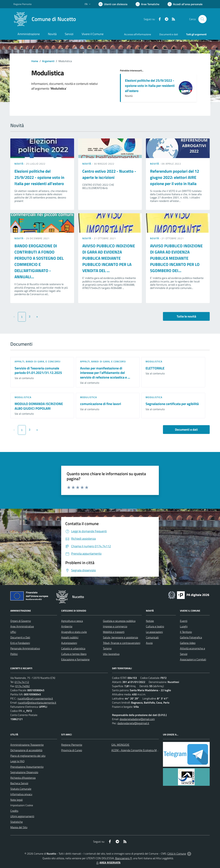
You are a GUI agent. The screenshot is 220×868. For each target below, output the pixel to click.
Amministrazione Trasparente (27, 745)
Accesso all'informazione (138, 34)
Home (35, 61)
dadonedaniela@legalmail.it (133, 723)
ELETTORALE (155, 368)
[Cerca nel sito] (202, 19)
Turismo (107, 648)
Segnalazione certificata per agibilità (172, 404)
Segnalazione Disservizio (24, 772)
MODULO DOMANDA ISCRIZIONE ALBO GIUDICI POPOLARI (39, 406)
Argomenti (48, 61)
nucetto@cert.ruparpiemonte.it (35, 698)
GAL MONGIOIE (120, 745)
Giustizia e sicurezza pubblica (119, 621)
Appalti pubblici (70, 637)
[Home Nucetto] (45, 19)
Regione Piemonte (72, 745)
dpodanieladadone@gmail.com (137, 719)
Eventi (184, 621)
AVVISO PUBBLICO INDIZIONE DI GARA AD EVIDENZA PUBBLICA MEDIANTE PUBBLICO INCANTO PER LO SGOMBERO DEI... (176, 258)
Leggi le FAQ (17, 761)
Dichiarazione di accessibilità (26, 750)
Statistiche (16, 822)
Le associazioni (154, 632)
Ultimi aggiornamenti (22, 816)
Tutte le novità (186, 316)
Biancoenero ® (123, 858)
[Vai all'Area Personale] (185, 4)
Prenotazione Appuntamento (27, 767)
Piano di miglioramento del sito (28, 756)
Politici (14, 654)
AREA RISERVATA (108, 862)
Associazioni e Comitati (193, 659)
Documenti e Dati (20, 637)
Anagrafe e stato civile (74, 632)
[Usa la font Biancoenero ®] (113, 4)
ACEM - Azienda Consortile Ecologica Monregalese (140, 750)
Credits (14, 811)
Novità (19, 164)
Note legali (16, 800)
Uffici (13, 632)
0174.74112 (22, 682)
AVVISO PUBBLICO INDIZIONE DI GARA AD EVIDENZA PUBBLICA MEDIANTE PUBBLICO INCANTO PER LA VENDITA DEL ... (109, 258)
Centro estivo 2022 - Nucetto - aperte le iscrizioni (109, 174)
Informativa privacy (21, 794)
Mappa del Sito (19, 827)
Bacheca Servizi (19, 783)
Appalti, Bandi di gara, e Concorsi (38, 361)
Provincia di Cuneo (72, 750)
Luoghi (184, 626)
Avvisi (149, 643)
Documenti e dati (186, 430)
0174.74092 (23, 686)
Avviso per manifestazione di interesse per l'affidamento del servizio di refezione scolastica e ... (105, 373)
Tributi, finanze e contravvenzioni (122, 643)
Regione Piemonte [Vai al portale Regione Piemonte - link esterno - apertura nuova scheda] (23, 4)
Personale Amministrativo (25, 648)
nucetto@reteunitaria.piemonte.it (37, 703)
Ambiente (67, 626)
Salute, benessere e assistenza (120, 637)
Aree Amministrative (22, 626)
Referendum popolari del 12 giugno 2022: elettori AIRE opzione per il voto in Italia (175, 177)
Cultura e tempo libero (74, 654)
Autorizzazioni (69, 643)
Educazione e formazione (75, 659)
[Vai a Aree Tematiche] (147, 4)
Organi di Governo (21, 621)
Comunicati (152, 637)
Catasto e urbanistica (73, 648)
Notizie (150, 621)
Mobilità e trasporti (114, 632)
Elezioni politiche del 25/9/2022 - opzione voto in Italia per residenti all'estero (150, 86)
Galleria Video (188, 643)
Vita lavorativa (111, 654)
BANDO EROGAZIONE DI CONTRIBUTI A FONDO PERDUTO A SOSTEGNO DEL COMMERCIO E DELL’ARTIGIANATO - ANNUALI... (39, 261)
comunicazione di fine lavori (101, 404)
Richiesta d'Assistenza (23, 778)
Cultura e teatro (155, 626)
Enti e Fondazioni (20, 643)
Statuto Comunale (21, 789)
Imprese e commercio (115, 626)
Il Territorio (186, 632)
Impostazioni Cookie (22, 805)
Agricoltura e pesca (72, 621)
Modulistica (154, 361)
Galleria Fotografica (191, 637)
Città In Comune (177, 854)
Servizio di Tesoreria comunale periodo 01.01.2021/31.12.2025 (38, 370)
